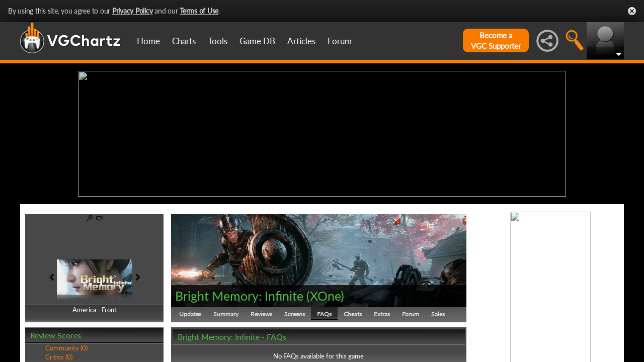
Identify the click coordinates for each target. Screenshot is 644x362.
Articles (301, 41)
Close (632, 11)
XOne (325, 296)
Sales (438, 314)
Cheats (353, 314)
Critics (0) (59, 357)
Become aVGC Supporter (496, 40)
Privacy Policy (133, 11)
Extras (382, 314)
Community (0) (66, 348)
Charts (184, 41)
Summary (226, 314)
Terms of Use (199, 11)
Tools (218, 41)
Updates (190, 314)
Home (148, 41)
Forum (340, 41)
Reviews (261, 314)
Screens (295, 314)
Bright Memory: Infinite (239, 296)
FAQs (324, 314)
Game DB (257, 41)
